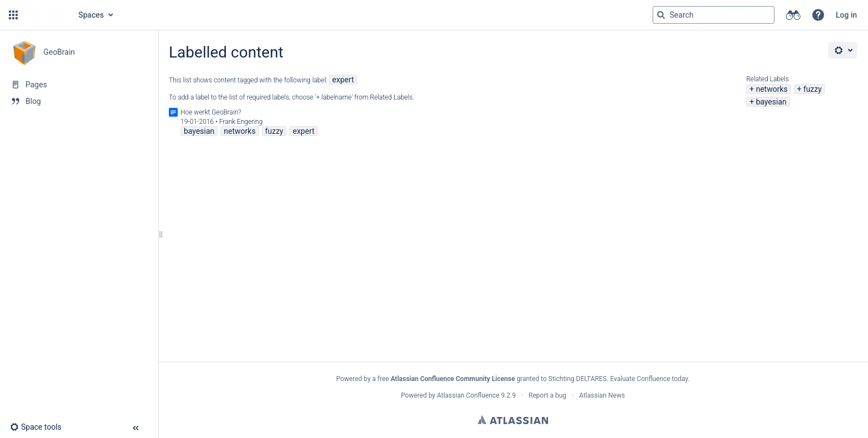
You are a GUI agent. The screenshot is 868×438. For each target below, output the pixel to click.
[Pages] (79, 85)
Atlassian (513, 420)
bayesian (771, 102)
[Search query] (714, 15)
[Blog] (79, 101)
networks (771, 89)
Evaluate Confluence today (649, 379)
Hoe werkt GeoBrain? (211, 112)
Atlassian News (602, 395)
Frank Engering (241, 122)
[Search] (661, 15)
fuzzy (812, 89)
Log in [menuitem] (846, 15)
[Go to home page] (47, 15)
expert (343, 80)
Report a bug (547, 395)
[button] (13, 15)
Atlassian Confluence (468, 395)
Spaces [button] (91, 15)
